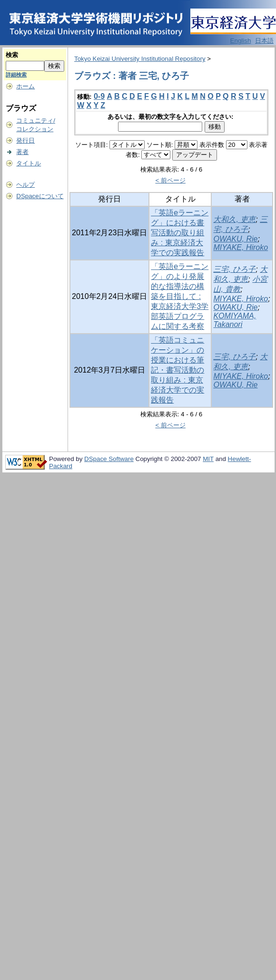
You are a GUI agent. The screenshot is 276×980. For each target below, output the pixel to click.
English (241, 41)
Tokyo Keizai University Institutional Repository (140, 59)
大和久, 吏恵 (234, 219)
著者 (22, 152)
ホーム (25, 86)
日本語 (264, 41)
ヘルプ (25, 185)
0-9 (99, 96)
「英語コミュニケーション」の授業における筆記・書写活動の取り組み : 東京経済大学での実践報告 (177, 370)
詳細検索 (16, 75)
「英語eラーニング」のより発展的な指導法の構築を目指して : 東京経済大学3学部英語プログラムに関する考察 (180, 296)
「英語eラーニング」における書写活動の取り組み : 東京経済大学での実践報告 (180, 233)
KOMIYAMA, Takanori (235, 320)
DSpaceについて (40, 196)
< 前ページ (170, 180)
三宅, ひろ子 (234, 269)
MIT (208, 459)
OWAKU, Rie (235, 239)
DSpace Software (109, 459)
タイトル (29, 163)
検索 (12, 55)
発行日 (25, 140)
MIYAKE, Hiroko (241, 247)
